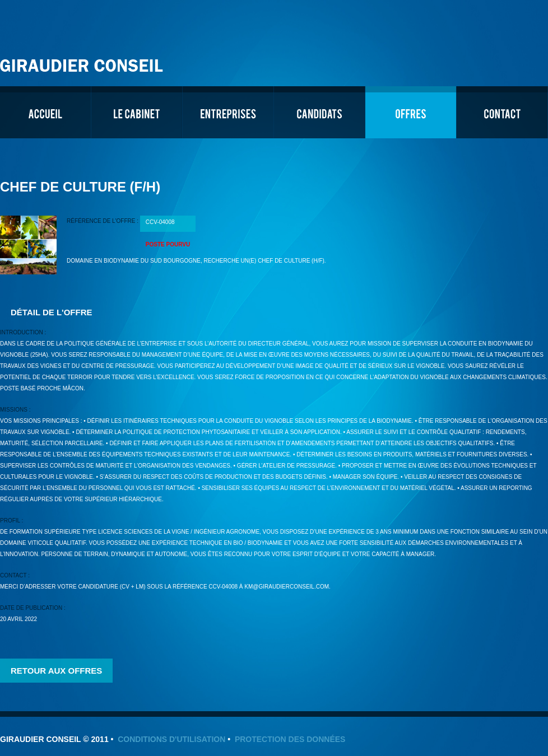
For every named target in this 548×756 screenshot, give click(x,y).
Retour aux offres (56, 671)
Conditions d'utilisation (171, 739)
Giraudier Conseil (83, 61)
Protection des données (290, 739)
